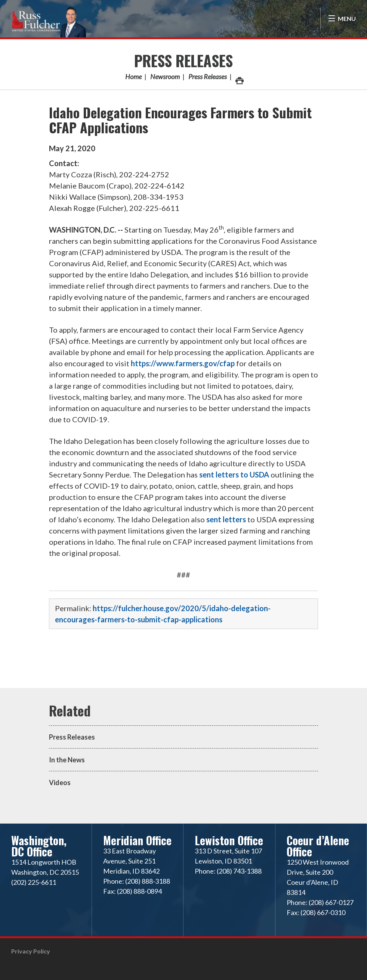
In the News (67, 760)
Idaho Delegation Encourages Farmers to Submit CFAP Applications (180, 120)
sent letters (226, 519)
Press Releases (183, 60)
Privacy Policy (31, 951)
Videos (60, 783)
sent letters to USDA (234, 475)
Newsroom (165, 77)
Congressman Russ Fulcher (49, 21)
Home (133, 77)
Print (239, 79)
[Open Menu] (342, 19)
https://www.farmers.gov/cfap (183, 363)
